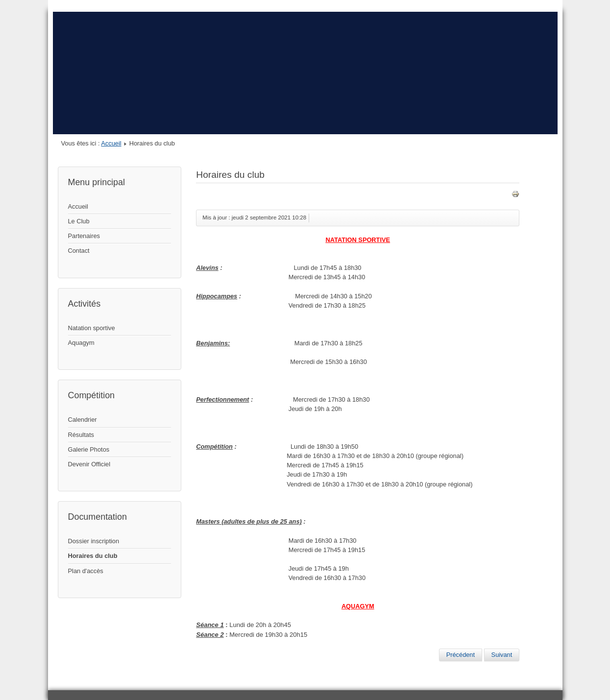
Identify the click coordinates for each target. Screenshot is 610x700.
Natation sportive (92, 328)
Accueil (111, 143)
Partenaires (84, 236)
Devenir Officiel (89, 464)
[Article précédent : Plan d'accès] (461, 655)
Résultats (81, 435)
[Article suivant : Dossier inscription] (502, 655)
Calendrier (83, 420)
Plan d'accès (86, 571)
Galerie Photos (89, 449)
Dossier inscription (94, 541)
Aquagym (81, 343)
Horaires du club (93, 556)
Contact (79, 251)
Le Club (79, 221)
